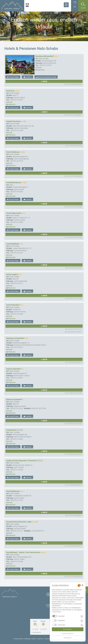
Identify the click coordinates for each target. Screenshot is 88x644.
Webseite (40, 70)
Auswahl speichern (68, 634)
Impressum (40, 639)
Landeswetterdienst (37, 632)
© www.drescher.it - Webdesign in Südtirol (25, 639)
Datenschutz (48, 639)
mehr (44, 81)
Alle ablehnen (68, 638)
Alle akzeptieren (68, 629)
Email (38, 67)
